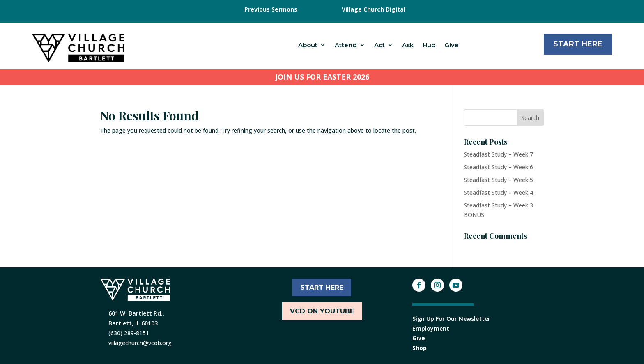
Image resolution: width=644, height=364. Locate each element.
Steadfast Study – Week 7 (498, 154)
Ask (408, 45)
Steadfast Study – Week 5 (498, 180)
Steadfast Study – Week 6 (498, 167)
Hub (429, 45)
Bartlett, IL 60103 (133, 323)
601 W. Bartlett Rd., (136, 313)
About (308, 45)
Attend (346, 45)
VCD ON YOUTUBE (322, 311)
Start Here (578, 44)
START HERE (322, 287)
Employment (431, 328)
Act (379, 45)
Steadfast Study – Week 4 (498, 192)
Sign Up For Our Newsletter (451, 319)
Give (452, 45)
